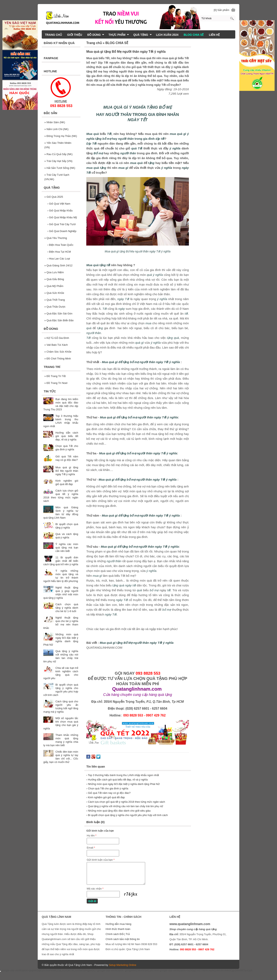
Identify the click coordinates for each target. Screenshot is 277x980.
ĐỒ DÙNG (96, 35)
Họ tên (92, 836)
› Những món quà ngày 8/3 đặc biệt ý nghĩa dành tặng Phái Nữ (123, 784)
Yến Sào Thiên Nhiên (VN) (58, 145)
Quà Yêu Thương (56, 238)
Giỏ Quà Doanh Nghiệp (62, 231)
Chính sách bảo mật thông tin (123, 939)
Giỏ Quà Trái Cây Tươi (61, 224)
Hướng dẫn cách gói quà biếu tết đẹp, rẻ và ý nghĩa (67, 436)
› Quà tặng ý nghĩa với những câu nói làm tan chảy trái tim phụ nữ (125, 806)
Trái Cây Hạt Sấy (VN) (58, 161)
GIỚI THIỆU (75, 35)
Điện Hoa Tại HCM (59, 252)
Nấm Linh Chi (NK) (56, 129)
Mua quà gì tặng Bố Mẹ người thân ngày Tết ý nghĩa (67, 471)
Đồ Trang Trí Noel (56, 383)
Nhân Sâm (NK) (55, 122)
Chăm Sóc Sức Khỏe (58, 352)
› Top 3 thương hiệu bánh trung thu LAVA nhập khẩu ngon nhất (123, 775)
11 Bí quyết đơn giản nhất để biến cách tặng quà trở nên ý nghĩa (61, 561)
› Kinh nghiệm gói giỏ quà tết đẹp (106, 797)
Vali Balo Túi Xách (56, 345)
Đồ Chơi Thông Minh (58, 359)
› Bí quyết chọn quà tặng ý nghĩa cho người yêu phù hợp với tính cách (127, 815)
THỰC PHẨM (119, 35)
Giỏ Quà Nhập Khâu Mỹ (62, 217)
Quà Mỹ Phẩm (54, 286)
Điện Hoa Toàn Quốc (60, 245)
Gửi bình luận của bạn (101, 860)
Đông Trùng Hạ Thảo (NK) (61, 136)
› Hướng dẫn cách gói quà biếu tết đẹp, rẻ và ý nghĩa (117, 780)
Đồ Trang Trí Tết (55, 376)
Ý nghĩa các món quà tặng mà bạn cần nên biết (67, 548)
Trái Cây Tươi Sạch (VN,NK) (57, 177)
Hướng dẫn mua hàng (118, 924)
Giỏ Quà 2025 (54, 197)
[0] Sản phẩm (221, 10)
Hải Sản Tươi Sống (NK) (60, 168)
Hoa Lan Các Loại (59, 259)
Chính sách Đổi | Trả (118, 934)
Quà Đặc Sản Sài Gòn (58, 314)
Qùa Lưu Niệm (54, 272)
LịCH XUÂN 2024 (167, 35)
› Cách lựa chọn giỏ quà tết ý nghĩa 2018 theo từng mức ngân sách (126, 802)
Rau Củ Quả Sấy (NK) (58, 154)
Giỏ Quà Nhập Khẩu (60, 211)
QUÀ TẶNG (143, 35)
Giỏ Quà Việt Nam (59, 204)
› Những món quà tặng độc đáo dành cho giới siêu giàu (118, 811)
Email (91, 848)
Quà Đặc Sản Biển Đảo (59, 320)
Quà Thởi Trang (55, 300)
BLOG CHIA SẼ (194, 35)
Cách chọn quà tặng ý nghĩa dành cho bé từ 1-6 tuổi (67, 608)
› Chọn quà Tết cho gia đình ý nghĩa (107, 788)
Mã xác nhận (95, 889)
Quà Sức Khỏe (54, 293)
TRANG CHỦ (53, 35)
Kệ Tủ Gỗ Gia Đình (57, 338)
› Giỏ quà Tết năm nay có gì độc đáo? (108, 793)
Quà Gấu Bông (54, 279)
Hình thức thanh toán (118, 929)
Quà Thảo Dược (55, 307)
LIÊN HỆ (214, 35)
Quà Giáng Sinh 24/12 (58, 265)
